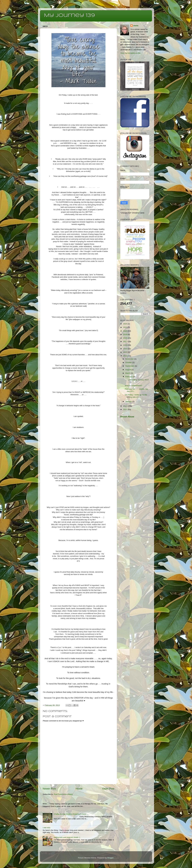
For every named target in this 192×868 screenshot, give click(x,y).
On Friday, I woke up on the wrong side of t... (136, 396)
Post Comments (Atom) (63, 794)
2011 (125, 409)
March (128, 373)
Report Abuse (127, 417)
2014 (125, 352)
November (130, 359)
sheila (136, 26)
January (129, 401)
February (129, 377)
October (129, 362)
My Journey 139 (69, 16)
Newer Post (49, 789)
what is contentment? (134, 386)
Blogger (110, 858)
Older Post (108, 789)
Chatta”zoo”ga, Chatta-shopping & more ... (71, 814)
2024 (125, 324)
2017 (125, 341)
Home (79, 789)
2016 (125, 345)
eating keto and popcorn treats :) (67, 837)
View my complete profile (130, 53)
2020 (125, 331)
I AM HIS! (47, 828)
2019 (125, 334)
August (128, 370)
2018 (125, 338)
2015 (125, 349)
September (130, 366)
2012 (125, 406)
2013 (125, 356)
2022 (125, 327)
